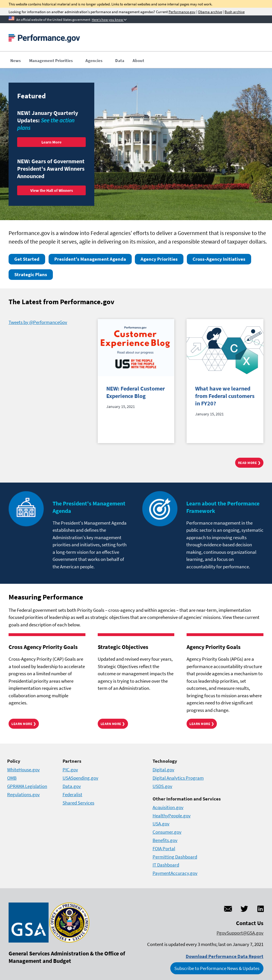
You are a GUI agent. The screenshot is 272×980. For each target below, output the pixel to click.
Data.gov (72, 786)
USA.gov (161, 824)
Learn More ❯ (24, 724)
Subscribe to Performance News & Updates (217, 968)
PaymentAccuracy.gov (175, 873)
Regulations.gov (23, 794)
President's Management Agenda (90, 259)
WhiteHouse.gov (23, 770)
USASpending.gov (80, 778)
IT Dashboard (166, 865)
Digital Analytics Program (178, 778)
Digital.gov (163, 770)
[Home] (44, 40)
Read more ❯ (249, 463)
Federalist (72, 794)
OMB (12, 778)
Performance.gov (182, 12)
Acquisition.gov (168, 807)
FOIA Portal (164, 848)
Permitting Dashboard (175, 857)
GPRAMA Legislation (27, 786)
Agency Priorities (159, 259)
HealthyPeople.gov (172, 816)
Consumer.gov (167, 832)
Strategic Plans (31, 274)
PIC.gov (70, 770)
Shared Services (78, 803)
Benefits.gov (165, 840)
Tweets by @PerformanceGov (38, 322)
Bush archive (235, 12)
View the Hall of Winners (52, 190)
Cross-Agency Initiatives (219, 259)
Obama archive (210, 12)
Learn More (51, 142)
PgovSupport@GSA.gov (240, 933)
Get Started (27, 259)
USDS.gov (162, 786)
